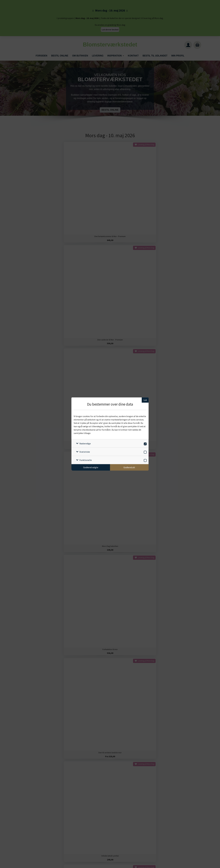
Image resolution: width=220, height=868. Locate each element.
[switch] (145, 443)
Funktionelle (86, 460)
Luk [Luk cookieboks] (145, 400)
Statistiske (85, 452)
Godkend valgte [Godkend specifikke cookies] (91, 467)
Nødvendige (85, 443)
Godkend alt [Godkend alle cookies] (129, 467)
